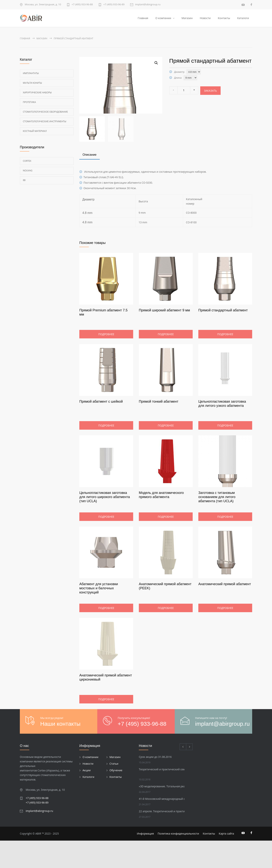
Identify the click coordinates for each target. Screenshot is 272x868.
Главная (143, 18)
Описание (90, 182)
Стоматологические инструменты (45, 122)
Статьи (114, 791)
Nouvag (28, 171)
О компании (163, 18)
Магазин (187, 18)
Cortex (27, 162)
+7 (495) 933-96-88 (82, 5)
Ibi (24, 181)
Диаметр (179, 73)
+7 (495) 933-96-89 (114, 5)
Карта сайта (226, 861)
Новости (205, 18)
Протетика (29, 103)
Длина (178, 78)
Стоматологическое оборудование (45, 113)
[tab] (90, 182)
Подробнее (106, 362)
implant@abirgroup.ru (148, 5)
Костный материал (35, 132)
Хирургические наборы (37, 93)
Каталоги (243, 18)
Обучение (116, 797)
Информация (145, 861)
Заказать (210, 91)
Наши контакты (60, 751)
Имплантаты (31, 74)
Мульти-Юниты (32, 84)
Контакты (224, 18)
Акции (87, 797)
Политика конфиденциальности (178, 861)
